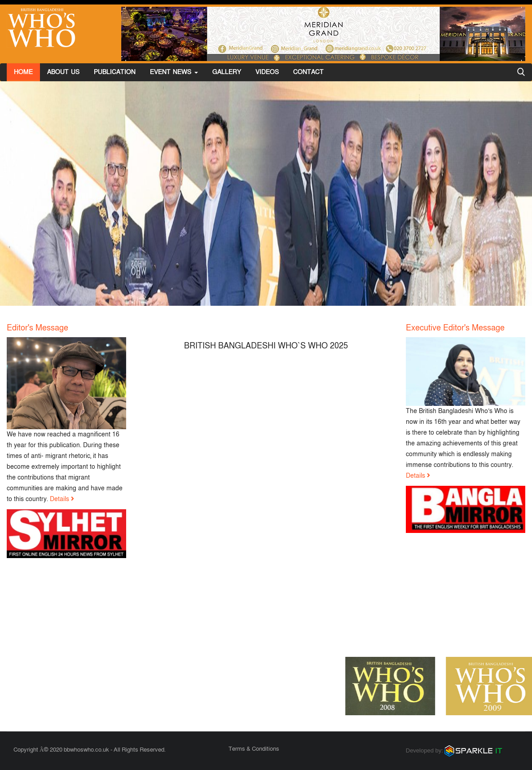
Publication (115, 72)
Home (23, 72)
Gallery (227, 72)
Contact (308, 72)
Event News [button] (174, 72)
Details (59, 499)
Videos (267, 72)
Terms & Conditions (254, 749)
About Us (63, 72)
